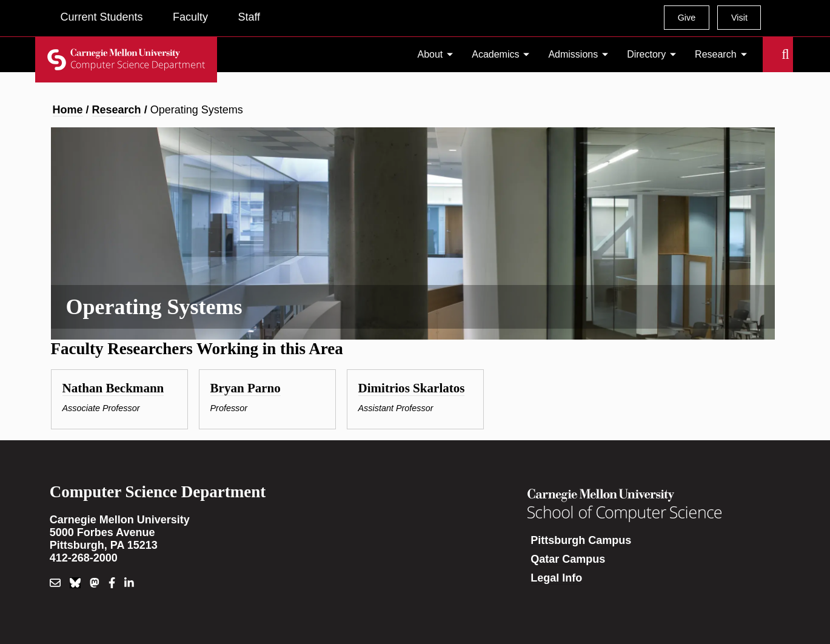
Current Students (102, 17)
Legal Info (556, 578)
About (430, 54)
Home (68, 110)
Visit (739, 18)
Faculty (190, 17)
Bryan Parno (246, 388)
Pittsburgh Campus (581, 540)
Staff (249, 17)
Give (687, 18)
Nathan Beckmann (113, 388)
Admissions (573, 54)
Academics (495, 54)
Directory (646, 54)
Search (770, 55)
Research (715, 54)
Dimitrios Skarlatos (412, 388)
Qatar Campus (568, 559)
